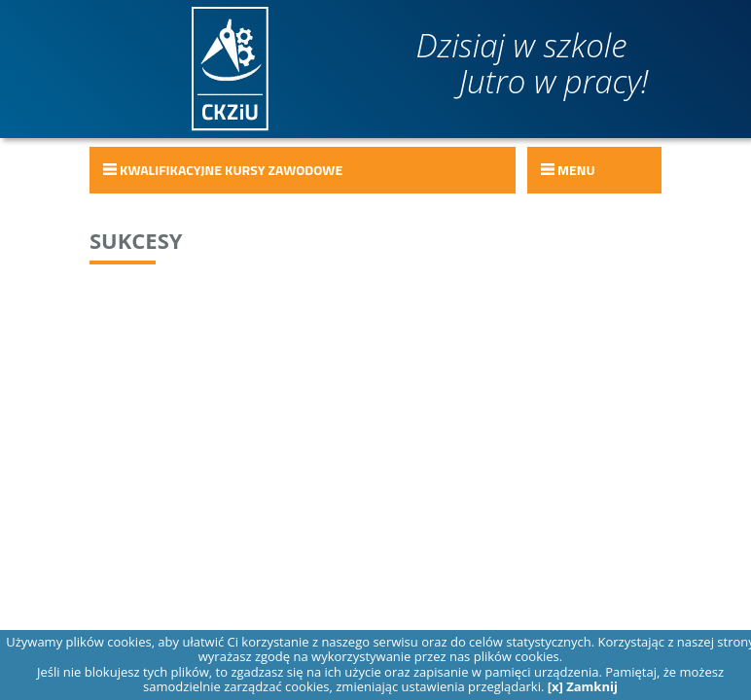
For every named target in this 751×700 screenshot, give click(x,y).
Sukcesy (136, 240)
